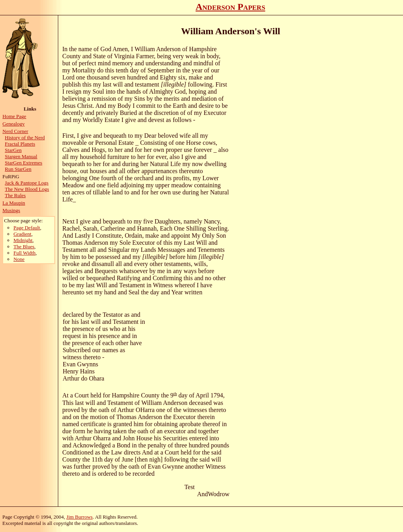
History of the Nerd (25, 138)
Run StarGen (18, 169)
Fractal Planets (20, 144)
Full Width (24, 253)
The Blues (24, 247)
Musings (11, 210)
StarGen (13, 150)
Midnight (23, 240)
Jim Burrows (80, 517)
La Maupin (14, 203)
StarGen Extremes (23, 163)
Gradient (22, 234)
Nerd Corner (15, 131)
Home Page (14, 116)
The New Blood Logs (27, 189)
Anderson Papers (230, 7)
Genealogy (13, 124)
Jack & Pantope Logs (27, 183)
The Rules (15, 195)
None (19, 259)
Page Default (27, 228)
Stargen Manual (21, 156)
